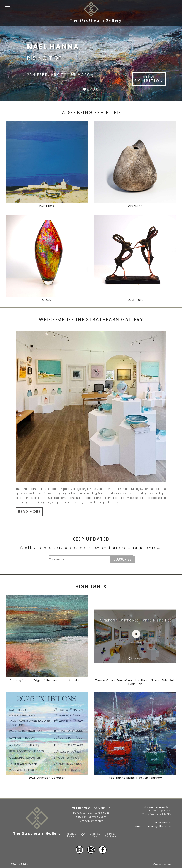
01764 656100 (163, 823)
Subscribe (122, 559)
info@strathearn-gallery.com (152, 826)
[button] (84, 89)
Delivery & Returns (71, 835)
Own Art (83, 835)
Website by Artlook (162, 864)
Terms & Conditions (110, 835)
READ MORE (29, 511)
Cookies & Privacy (95, 835)
